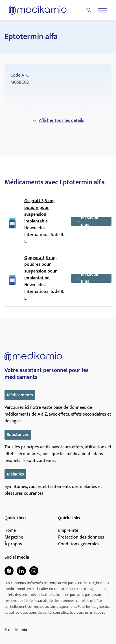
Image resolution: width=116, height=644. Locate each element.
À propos (13, 544)
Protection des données (81, 537)
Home (10, 531)
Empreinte (68, 531)
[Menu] (102, 10)
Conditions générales (79, 544)
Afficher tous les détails (58, 121)
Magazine (14, 537)
